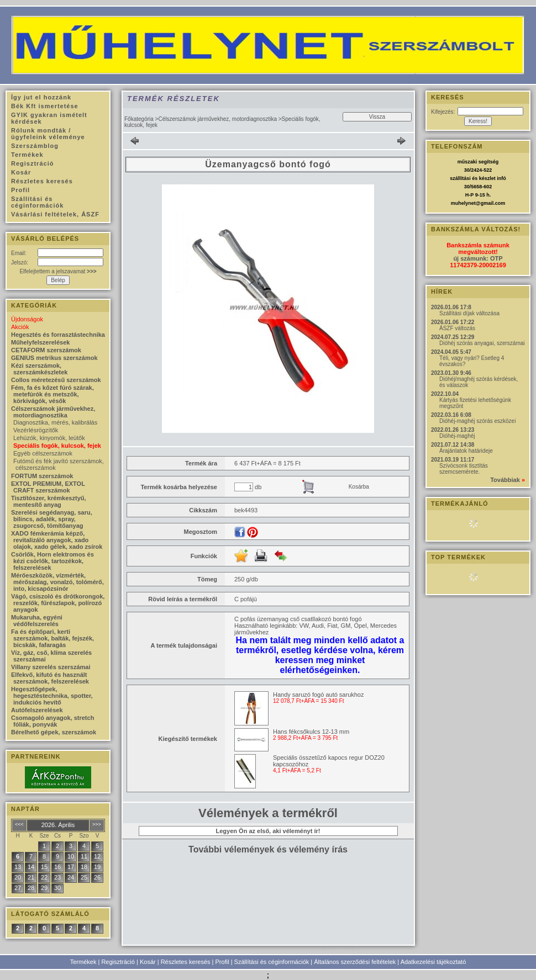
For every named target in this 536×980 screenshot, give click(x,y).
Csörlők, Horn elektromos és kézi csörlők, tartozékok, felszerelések (52, 561)
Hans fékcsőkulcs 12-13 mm (311, 732)
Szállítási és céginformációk (272, 962)
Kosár (148, 962)
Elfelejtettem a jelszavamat (58, 271)
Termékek (83, 962)
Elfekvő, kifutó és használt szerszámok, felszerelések (50, 678)
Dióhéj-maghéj (457, 436)
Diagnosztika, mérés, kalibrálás (55, 422)
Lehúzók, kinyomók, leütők (49, 438)
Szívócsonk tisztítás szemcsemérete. (464, 469)
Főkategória (139, 119)
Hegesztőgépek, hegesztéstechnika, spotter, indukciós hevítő (52, 696)
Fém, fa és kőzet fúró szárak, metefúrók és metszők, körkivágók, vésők (52, 394)
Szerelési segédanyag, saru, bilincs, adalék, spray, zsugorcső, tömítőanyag (52, 519)
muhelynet (463, 203)
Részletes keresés (186, 962)
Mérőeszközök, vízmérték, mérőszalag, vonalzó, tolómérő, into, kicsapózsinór (57, 582)
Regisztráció (118, 962)
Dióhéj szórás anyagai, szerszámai (482, 343)
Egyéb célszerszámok (43, 453)
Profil (222, 962)
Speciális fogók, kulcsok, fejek (57, 446)
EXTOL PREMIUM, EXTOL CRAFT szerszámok (48, 487)
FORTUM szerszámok (42, 476)
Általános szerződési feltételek (355, 962)
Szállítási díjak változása (469, 313)
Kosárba (359, 487)
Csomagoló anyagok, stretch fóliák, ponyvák (52, 721)
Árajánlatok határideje (466, 451)
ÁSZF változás (457, 328)
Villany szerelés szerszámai (51, 667)
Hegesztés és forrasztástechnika (58, 335)
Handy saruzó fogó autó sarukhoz (319, 695)
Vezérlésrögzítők (36, 430)
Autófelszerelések (37, 710)
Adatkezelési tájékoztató (433, 962)
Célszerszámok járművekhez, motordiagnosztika (217, 119)
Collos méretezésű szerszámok (56, 380)
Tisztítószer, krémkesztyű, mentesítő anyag (49, 501)
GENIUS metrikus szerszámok (54, 358)
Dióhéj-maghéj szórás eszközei (477, 421)
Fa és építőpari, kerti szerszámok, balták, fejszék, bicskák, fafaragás (52, 638)
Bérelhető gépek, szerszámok (54, 732)
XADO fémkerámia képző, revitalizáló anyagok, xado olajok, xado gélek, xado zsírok (57, 540)
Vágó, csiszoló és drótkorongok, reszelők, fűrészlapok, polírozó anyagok (58, 603)
